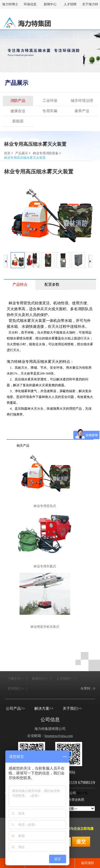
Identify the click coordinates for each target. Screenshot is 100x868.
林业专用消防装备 (46, 153)
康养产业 (82, 111)
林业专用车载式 (45, 566)
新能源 (18, 121)
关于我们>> (72, 709)
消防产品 (18, 101)
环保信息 (30, 4)
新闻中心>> (40, 679)
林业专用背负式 (45, 506)
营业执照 (78, 800)
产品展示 (17, 83)
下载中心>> (16, 679)
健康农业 (18, 111)
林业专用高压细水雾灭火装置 (35, 144)
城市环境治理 (82, 101)
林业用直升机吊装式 (45, 627)
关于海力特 (90, 4)
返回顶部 (87, 863)
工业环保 (50, 101)
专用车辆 (50, 111)
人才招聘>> (65, 679)
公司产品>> (15, 709)
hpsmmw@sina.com (59, 736)
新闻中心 (50, 4)
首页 (7, 153)
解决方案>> (44, 709)
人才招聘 (70, 4)
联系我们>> (16, 688)
